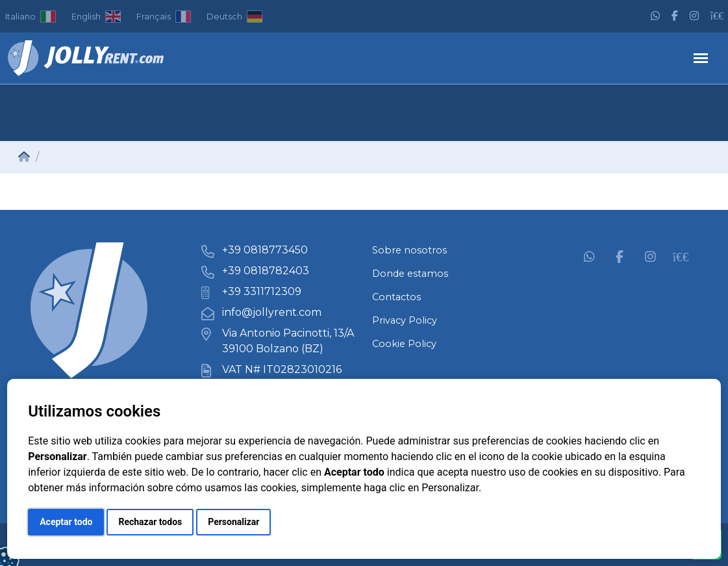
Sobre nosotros (409, 250)
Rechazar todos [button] (150, 522)
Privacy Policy (405, 320)
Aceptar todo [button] (66, 522)
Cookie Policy (404, 344)
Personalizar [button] (233, 522)
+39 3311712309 (262, 291)
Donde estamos (410, 274)
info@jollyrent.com (272, 312)
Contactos (396, 297)
